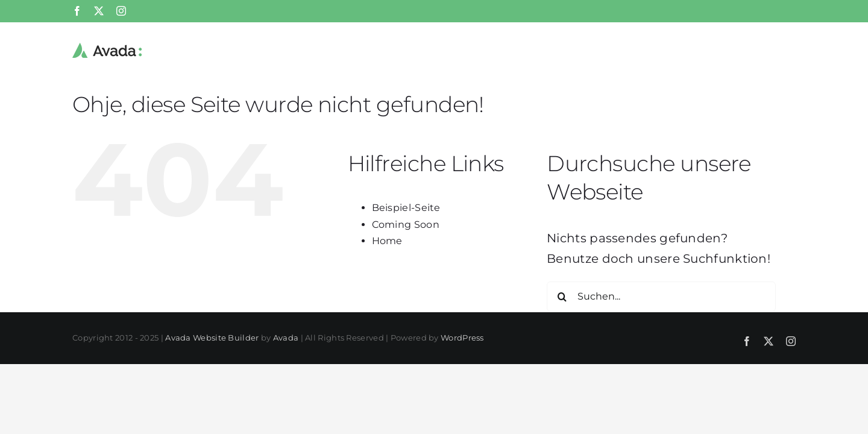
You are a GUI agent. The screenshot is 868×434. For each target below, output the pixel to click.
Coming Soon (406, 225)
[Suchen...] (661, 297)
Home (387, 241)
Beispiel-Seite (406, 208)
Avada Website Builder (212, 338)
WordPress (462, 338)
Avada (286, 338)
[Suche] (562, 297)
